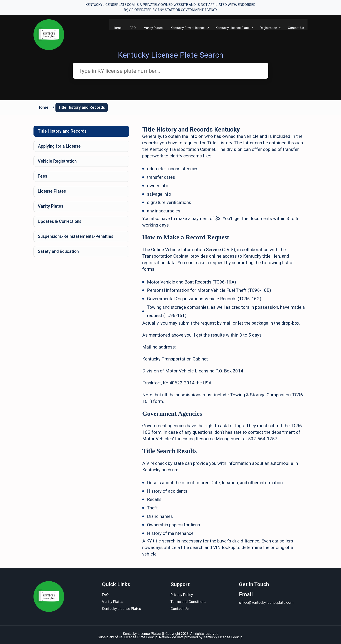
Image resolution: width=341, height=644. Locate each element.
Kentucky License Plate (232, 28)
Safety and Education (59, 256)
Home (115, 28)
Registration (268, 28)
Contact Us (296, 28)
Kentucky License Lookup (223, 636)
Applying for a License (60, 148)
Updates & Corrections (60, 225)
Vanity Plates (152, 28)
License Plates (53, 194)
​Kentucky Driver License (187, 28)
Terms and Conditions (189, 601)
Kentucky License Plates (122, 608)
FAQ (131, 28)
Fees (43, 179)
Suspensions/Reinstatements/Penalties (77, 240)
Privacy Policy (182, 594)
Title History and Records (82, 108)
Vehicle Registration (58, 163)
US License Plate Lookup (138, 636)
